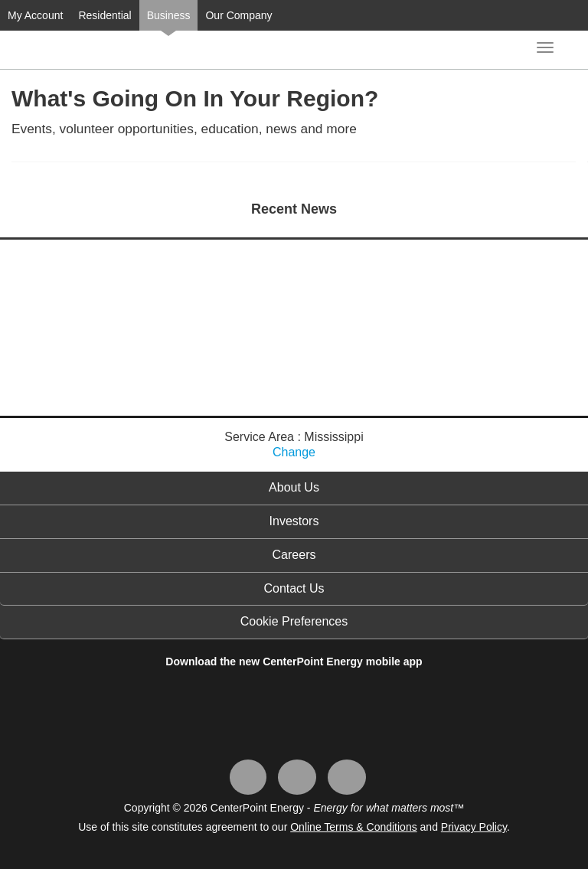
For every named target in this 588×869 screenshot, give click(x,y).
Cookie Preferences (294, 621)
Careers (294, 555)
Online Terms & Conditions (353, 827)
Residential (105, 15)
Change (294, 452)
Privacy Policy (474, 827)
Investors (294, 521)
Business (169, 15)
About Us (294, 487)
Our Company (238, 15)
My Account (35, 15)
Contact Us (294, 588)
